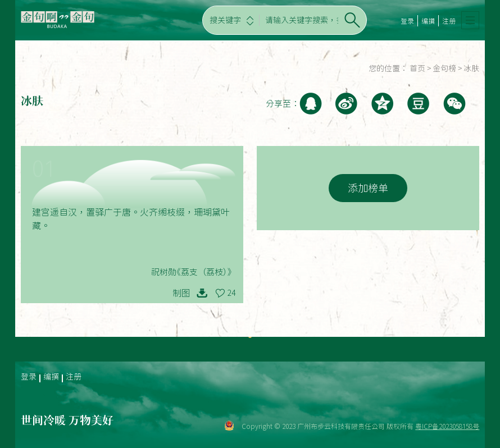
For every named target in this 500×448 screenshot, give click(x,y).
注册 (449, 21)
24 (231, 293)
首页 (417, 68)
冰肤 (471, 68)
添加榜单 (368, 188)
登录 (407, 21)
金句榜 (444, 68)
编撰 (428, 21)
